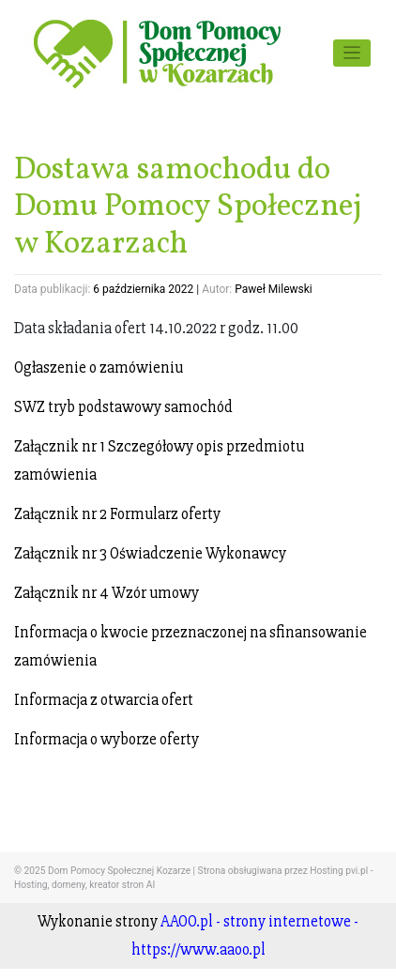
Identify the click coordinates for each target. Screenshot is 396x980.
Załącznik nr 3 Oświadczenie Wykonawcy (150, 553)
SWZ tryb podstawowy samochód (123, 407)
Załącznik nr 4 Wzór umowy (107, 593)
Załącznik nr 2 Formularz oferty (117, 514)
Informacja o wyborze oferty (107, 739)
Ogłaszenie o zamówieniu (99, 367)
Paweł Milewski (274, 289)
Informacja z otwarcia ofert (104, 700)
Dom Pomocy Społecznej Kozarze (119, 871)
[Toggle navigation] (352, 53)
